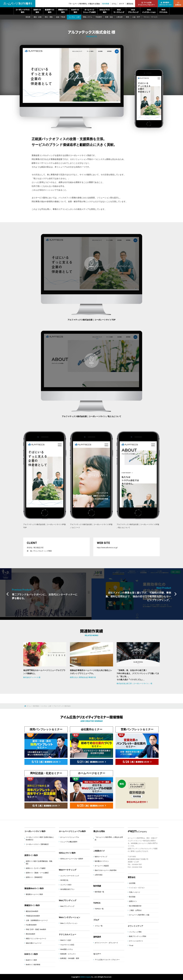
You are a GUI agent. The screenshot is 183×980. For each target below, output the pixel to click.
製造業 (28, 17)
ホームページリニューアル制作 (89, 11)
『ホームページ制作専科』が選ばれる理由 (84, 4)
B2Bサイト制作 (75, 11)
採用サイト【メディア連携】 (36, 868)
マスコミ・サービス (150, 17)
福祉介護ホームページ (34, 943)
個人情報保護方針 (135, 906)
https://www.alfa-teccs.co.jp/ (107, 548)
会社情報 (132, 883)
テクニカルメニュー (68, 934)
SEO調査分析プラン (67, 889)
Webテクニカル (163, 11)
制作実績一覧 (99, 892)
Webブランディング (133, 11)
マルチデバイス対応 (67, 945)
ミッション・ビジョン (137, 888)
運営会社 (130, 4)
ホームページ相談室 (102, 866)
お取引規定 (99, 875)
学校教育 (99, 17)
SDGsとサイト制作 (105, 11)
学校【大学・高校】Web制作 (36, 929)
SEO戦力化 (64, 880)
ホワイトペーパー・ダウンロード (106, 943)
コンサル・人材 (74, 17)
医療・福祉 (109, 17)
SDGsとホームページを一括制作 (72, 859)
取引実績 (132, 897)
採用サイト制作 (37, 11)
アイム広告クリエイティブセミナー (107, 960)
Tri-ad (131, 945)
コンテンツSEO (66, 885)
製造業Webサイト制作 (34, 888)
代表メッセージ (135, 892)
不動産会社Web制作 (33, 916)
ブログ (96, 920)
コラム (114, 4)
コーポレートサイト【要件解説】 (38, 844)
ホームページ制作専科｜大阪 (139, 915)
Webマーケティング (119, 11)
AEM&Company (85, 977)
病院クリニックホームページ (36, 939)
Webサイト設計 (66, 940)
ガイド (122, 4)
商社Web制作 (31, 934)
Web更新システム (67, 949)
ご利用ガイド (99, 851)
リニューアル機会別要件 (69, 842)
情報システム (88, 17)
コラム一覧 (99, 926)
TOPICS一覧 (99, 909)
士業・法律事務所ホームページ (37, 920)
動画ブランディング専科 (138, 936)
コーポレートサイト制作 (23, 11)
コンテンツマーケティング (70, 876)
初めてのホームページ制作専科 (106, 870)
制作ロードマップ (101, 857)
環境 (127, 17)
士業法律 (119, 17)
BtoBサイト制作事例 (33, 965)
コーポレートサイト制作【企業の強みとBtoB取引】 (40, 838)
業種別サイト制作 (63, 11)
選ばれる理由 (99, 831)
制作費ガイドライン (102, 861)
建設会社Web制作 (32, 911)
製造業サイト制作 (50, 11)
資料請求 (97, 937)
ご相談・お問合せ (135, 910)
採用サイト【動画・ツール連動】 (38, 873)
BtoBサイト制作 (31, 960)
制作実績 (106, 4)
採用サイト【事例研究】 (34, 877)
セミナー (97, 954)
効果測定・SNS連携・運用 (70, 958)
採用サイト (133, 901)
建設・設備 (38, 17)
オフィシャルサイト (136, 941)
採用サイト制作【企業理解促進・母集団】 (39, 862)
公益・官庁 (136, 17)
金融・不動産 (61, 17)
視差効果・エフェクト (68, 954)
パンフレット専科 (135, 932)
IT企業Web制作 (31, 925)
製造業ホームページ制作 (34, 894)
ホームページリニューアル (70, 837)
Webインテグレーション (149, 11)
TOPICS (97, 903)
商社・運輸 (49, 17)
